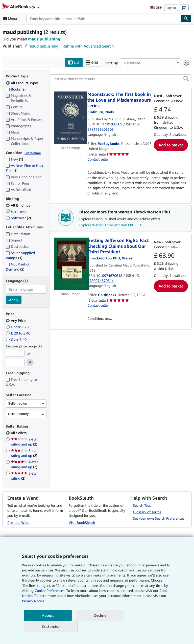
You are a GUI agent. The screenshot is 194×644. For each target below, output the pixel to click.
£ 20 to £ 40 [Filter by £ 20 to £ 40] (19, 333)
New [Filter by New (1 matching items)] (14, 159)
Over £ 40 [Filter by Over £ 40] (17, 339)
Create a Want (18, 523)
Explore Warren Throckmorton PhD (111, 225)
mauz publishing (44, 39)
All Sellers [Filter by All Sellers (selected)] (19, 433)
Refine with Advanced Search (88, 46)
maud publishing (43, 46)
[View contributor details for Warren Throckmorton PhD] (111, 258)
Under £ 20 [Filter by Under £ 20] (18, 327)
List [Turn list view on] (74, 63)
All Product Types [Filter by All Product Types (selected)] (23, 83)
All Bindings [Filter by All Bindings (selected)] (18, 205)
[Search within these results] (121, 79)
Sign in (171, 8)
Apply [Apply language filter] (14, 300)
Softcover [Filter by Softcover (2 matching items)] (18, 218)
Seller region (18, 403)
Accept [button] (48, 615)
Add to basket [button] (171, 145)
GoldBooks (107, 295)
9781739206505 (101, 129)
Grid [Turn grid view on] (92, 63)
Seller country (18, 414)
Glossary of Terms (147, 512)
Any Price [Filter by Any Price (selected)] (16, 320)
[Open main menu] (11, 18)
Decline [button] (100, 615)
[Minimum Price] (15, 353)
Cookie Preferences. (50, 591)
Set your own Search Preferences (159, 518)
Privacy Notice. (33, 601)
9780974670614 (101, 281)
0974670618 (112, 275)
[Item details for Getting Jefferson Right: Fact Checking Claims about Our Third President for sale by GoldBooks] (71, 264)
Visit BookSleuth (82, 523)
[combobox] (104, 18)
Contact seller (98, 159)
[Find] (186, 18)
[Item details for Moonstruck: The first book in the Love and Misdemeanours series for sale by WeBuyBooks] (71, 118)
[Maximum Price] (15, 363)
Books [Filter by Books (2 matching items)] (16, 89)
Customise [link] (51, 626)
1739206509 (112, 124)
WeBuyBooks (109, 144)
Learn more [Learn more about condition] (33, 153)
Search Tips (142, 505)
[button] (186, 79)
